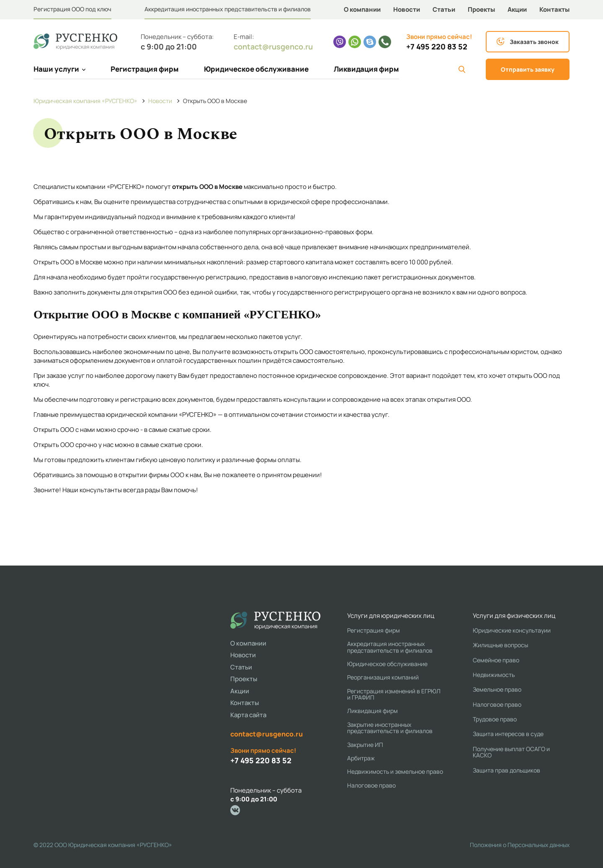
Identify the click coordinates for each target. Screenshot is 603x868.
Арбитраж (361, 758)
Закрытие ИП (365, 745)
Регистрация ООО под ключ (72, 9)
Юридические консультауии (512, 630)
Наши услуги (59, 69)
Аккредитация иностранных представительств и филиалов (228, 9)
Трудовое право (495, 719)
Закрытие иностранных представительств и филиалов (390, 728)
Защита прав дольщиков (506, 770)
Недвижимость (494, 675)
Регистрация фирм (145, 69)
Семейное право (496, 660)
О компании (362, 9)
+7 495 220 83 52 (437, 47)
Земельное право (497, 689)
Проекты (481, 9)
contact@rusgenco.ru (273, 46)
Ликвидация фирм (366, 69)
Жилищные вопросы (500, 645)
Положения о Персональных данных (520, 845)
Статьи (444, 9)
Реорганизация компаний (383, 677)
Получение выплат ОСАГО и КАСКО (511, 752)
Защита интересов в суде (508, 734)
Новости (407, 9)
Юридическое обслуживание (256, 69)
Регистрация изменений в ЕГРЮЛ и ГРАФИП (394, 694)
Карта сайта (248, 715)
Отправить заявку (528, 69)
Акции (517, 9)
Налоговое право (371, 785)
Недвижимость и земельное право (395, 771)
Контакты (554, 9)
